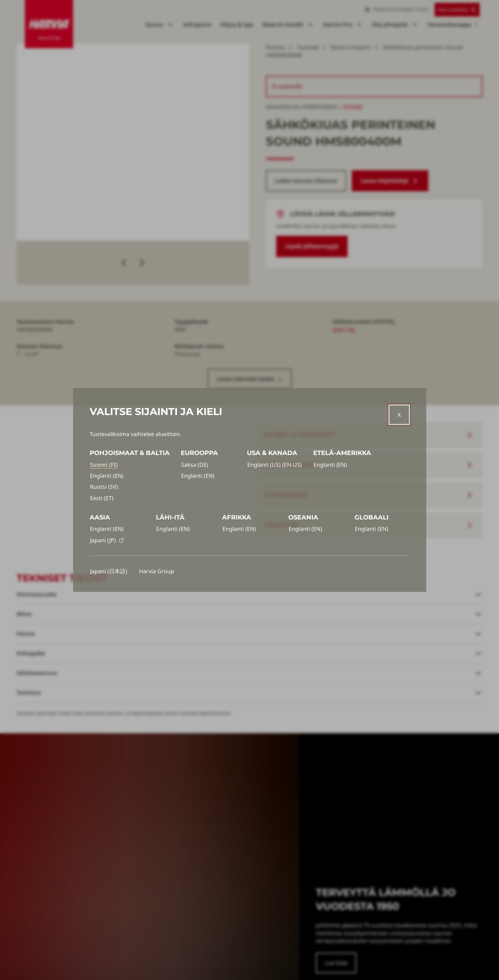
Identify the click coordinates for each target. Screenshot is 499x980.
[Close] (399, 415)
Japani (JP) (107, 540)
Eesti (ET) (102, 498)
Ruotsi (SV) (104, 487)
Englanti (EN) (107, 476)
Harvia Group (157, 571)
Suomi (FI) (104, 465)
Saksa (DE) (195, 465)
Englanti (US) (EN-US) (275, 465)
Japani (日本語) (109, 571)
